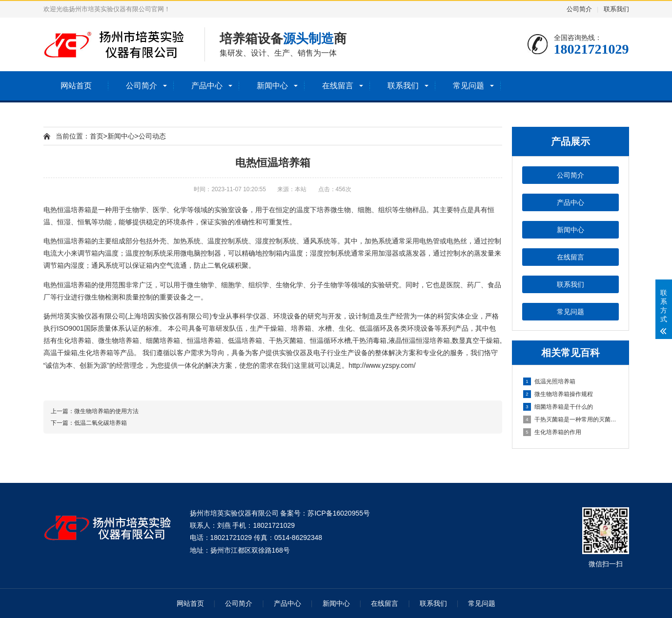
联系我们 (616, 9)
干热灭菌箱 (286, 340)
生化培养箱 (74, 340)
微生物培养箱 (119, 340)
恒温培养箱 (74, 210)
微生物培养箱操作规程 (558, 394)
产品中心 (207, 86)
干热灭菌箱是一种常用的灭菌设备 (571, 419)
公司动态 (152, 136)
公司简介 (579, 9)
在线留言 (338, 86)
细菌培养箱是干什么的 (558, 407)
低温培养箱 (245, 340)
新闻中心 (272, 86)
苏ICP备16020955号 (339, 513)
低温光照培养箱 (549, 381)
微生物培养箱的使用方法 (106, 411)
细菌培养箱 (163, 340)
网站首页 (76, 86)
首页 (97, 136)
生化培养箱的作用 (552, 432)
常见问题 (468, 86)
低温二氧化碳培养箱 (101, 423)
